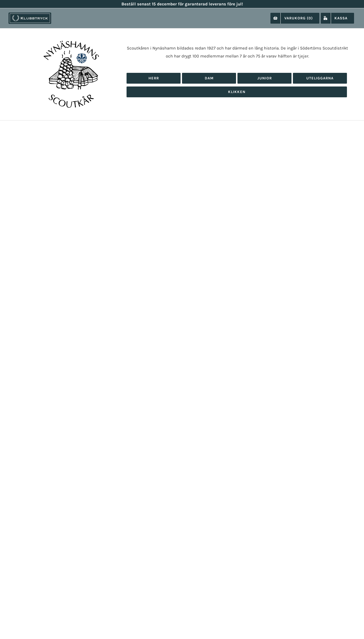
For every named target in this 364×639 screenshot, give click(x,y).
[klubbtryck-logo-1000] (30, 15)
